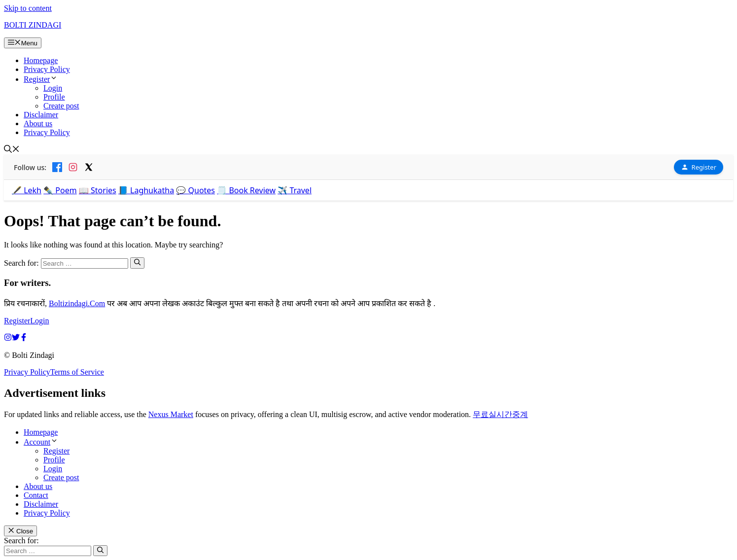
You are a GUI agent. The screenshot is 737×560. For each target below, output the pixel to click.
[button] (12, 150)
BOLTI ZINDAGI (33, 25)
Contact (36, 495)
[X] (89, 167)
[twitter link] (16, 338)
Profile (54, 97)
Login (53, 88)
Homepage (41, 60)
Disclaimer (41, 115)
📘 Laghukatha (146, 190)
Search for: (21, 541)
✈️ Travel (295, 190)
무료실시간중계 (500, 414)
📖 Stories (98, 190)
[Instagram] (73, 167)
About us (38, 123)
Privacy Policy (47, 69)
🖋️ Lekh (27, 190)
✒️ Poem (60, 190)
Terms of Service (77, 372)
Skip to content (28, 8)
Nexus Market (171, 414)
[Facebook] (57, 167)
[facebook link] (24, 338)
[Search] (137, 263)
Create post (61, 106)
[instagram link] (8, 338)
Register (41, 79)
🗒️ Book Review (246, 190)
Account (41, 442)
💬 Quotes (195, 190)
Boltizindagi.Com (77, 303)
